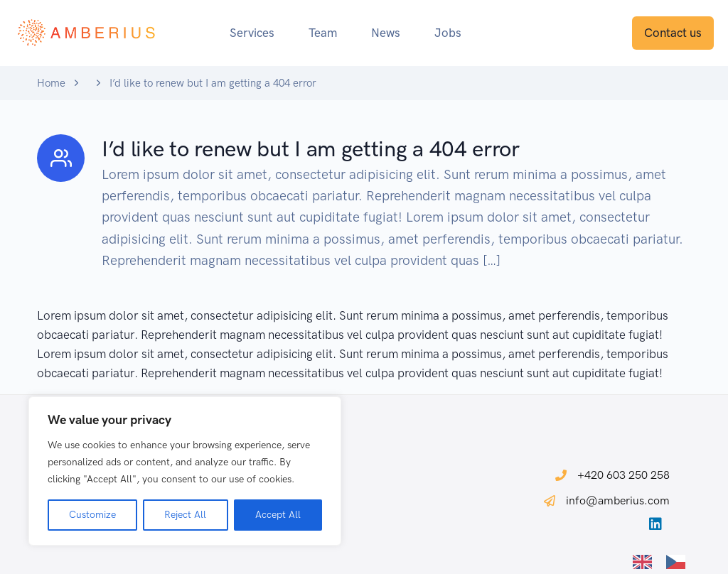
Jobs (448, 33)
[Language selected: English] (666, 561)
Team (323, 33)
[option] (679, 562)
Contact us (673, 33)
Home (51, 83)
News (386, 33)
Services (252, 33)
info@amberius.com (618, 500)
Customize (92, 515)
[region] (185, 471)
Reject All (185, 515)
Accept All (278, 515)
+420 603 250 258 (623, 475)
